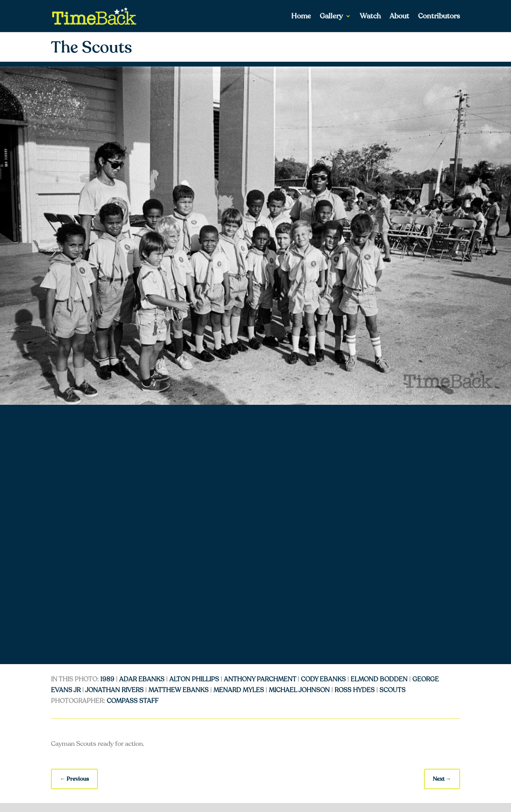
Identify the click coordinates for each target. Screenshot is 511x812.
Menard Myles (239, 690)
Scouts (392, 690)
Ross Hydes (355, 690)
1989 (107, 679)
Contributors (439, 17)
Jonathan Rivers (114, 690)
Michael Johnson (299, 690)
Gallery (331, 17)
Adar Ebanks (142, 679)
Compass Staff (133, 701)
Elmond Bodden (379, 679)
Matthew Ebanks (178, 690)
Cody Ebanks (323, 679)
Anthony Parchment (260, 679)
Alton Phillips (194, 679)
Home (301, 17)
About (399, 17)
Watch (370, 17)
